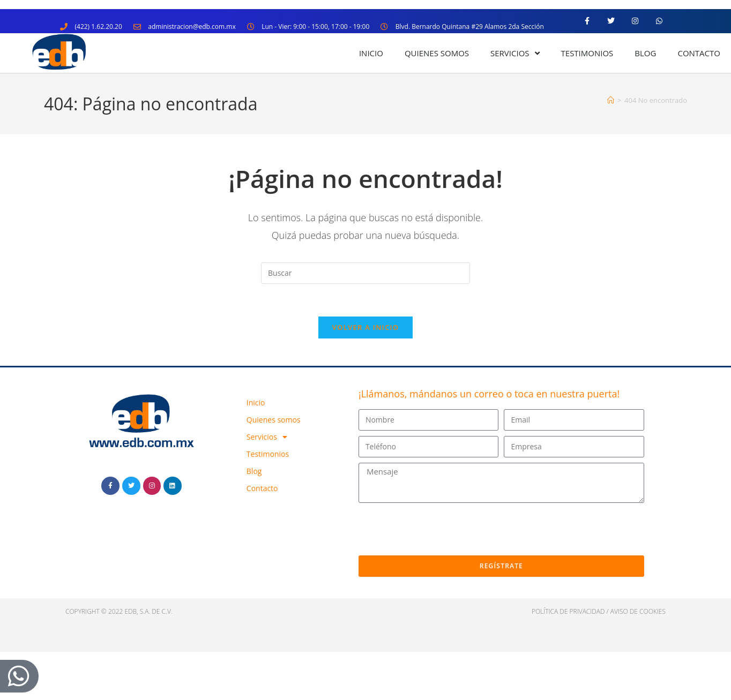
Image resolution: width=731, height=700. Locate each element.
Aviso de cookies (638, 611)
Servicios (515, 53)
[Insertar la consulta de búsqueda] (365, 273)
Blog (645, 53)
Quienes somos (437, 53)
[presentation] (440, 529)
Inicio (371, 53)
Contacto (699, 53)
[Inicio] (611, 100)
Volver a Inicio (365, 327)
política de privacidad (568, 611)
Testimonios (587, 53)
